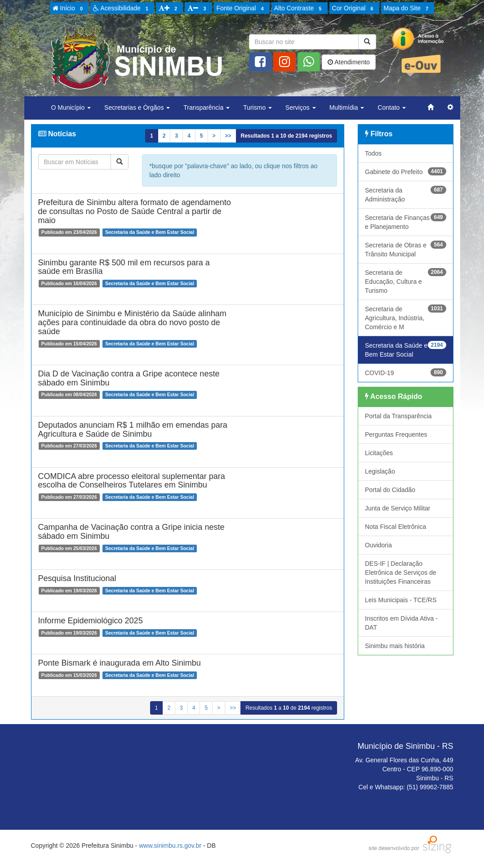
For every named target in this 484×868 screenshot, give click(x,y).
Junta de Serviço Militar (398, 508)
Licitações (379, 453)
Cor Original (354, 9)
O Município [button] (71, 107)
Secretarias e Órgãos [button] (137, 107)
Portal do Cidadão (390, 490)
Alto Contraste (299, 9)
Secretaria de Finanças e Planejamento (406, 222)
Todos (373, 153)
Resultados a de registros (286, 136)
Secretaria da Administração (406, 194)
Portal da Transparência (398, 416)
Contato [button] (392, 107)
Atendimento (349, 62)
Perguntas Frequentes (396, 434)
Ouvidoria (378, 545)
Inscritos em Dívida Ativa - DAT (401, 623)
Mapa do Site (408, 9)
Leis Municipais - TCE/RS (401, 600)
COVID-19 (406, 372)
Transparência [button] (206, 107)
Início (69, 9)
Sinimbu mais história (395, 646)
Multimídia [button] (347, 107)
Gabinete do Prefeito (406, 171)
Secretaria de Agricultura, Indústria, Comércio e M (406, 318)
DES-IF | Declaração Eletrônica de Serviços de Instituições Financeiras (401, 573)
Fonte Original (242, 9)
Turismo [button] (258, 107)
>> (228, 136)
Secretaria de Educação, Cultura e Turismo (406, 281)
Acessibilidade (122, 9)
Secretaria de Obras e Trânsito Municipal (406, 249)
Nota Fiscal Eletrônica (395, 527)
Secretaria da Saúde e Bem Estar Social (406, 349)
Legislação (380, 471)
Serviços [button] (301, 107)
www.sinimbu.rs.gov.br (170, 846)
